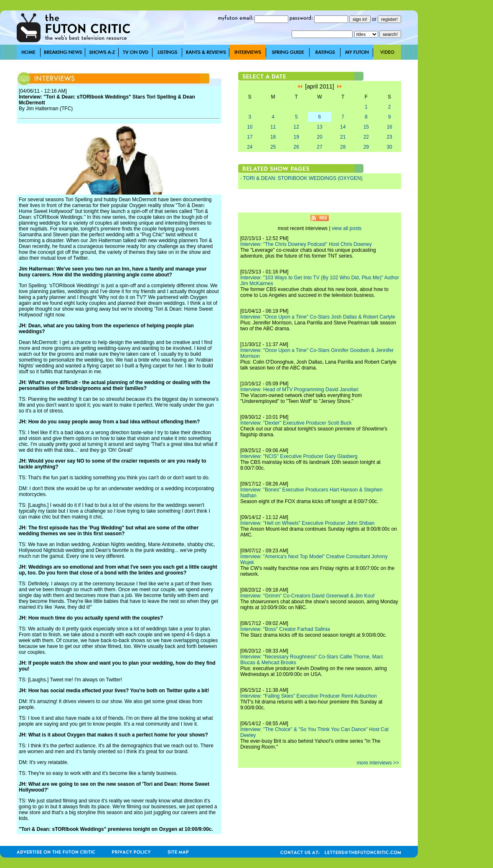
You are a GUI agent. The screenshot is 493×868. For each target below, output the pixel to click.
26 (296, 147)
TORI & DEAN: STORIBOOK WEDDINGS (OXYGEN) (302, 178)
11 (273, 127)
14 (343, 127)
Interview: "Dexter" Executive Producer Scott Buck (296, 423)
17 (250, 137)
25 (273, 147)
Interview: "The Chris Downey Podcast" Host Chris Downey (306, 244)
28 (343, 147)
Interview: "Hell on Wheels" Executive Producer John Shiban (307, 523)
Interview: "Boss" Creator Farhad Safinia (285, 629)
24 (250, 147)
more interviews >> (378, 763)
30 (389, 147)
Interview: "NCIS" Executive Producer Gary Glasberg (299, 456)
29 (366, 147)
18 (273, 137)
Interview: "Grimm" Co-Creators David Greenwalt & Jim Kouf (307, 596)
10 (250, 127)
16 (389, 127)
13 (319, 127)
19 (296, 137)
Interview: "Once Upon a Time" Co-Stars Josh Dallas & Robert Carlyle (318, 317)
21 (343, 137)
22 (366, 137)
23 (389, 137)
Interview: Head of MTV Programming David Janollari (299, 390)
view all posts (347, 228)
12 (296, 127)
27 (319, 147)
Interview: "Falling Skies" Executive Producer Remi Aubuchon (309, 696)
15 (366, 127)
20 (319, 137)
